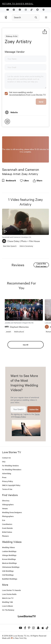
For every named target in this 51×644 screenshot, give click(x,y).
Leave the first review (41, 265)
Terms (37, 414)
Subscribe (34, 409)
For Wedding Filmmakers (12, 469)
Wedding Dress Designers (12, 512)
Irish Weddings (8, 571)
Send (41, 102)
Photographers (8, 516)
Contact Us (6, 458)
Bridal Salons (7, 532)
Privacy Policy (20, 417)
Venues (5, 508)
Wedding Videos (8, 547)
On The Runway (8, 610)
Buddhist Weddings (10, 579)
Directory (6, 501)
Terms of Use (7, 489)
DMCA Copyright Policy (11, 485)
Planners (5, 536)
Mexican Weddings (9, 563)
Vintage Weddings (9, 555)
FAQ (4, 462)
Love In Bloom (7, 606)
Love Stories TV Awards (11, 590)
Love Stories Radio (9, 594)
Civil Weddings (8, 575)
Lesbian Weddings (9, 551)
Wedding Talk (7, 602)
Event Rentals (7, 528)
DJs (4, 520)
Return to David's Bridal (18, 4)
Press (4, 477)
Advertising (7, 473)
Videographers (8, 504)
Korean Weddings (9, 559)
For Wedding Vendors (10, 466)
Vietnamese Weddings (11, 567)
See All (25, 345)
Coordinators (7, 524)
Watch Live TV (8, 598)
